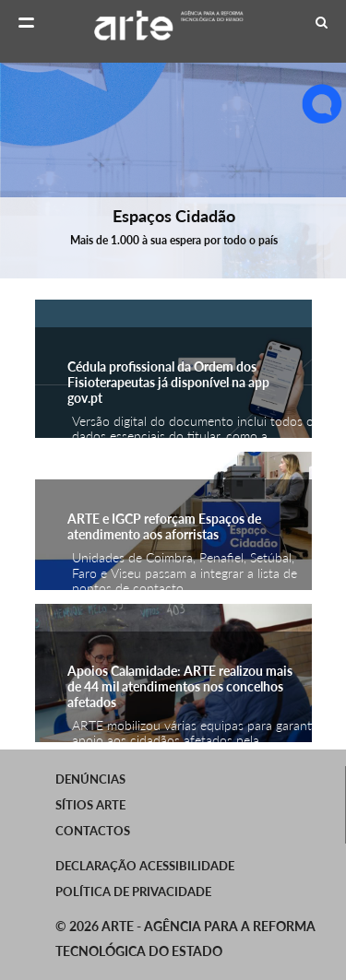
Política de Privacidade (133, 891)
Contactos (93, 831)
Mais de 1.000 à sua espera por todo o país (173, 240)
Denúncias (90, 779)
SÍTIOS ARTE (90, 805)
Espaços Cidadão (173, 216)
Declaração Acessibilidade (145, 866)
